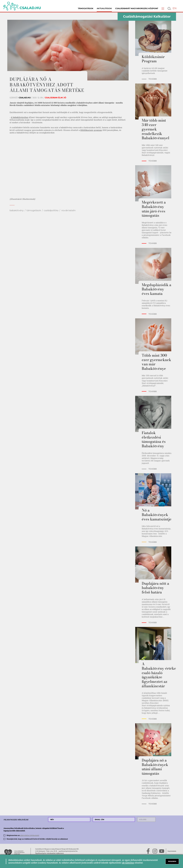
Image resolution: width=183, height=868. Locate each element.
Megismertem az (23, 835)
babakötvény (17, 210)
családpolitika (51, 210)
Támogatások (86, 8)
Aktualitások (104, 8)
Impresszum (172, 851)
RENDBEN (172, 861)
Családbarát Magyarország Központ (137, 8)
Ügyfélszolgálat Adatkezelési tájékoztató (50, 853)
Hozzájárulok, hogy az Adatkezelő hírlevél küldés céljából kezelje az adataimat (37, 839)
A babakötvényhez (20, 117)
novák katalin (68, 210)
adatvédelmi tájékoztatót (30, 835)
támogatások (34, 210)
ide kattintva (128, 863)
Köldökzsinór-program (91, 130)
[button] (163, 8)
